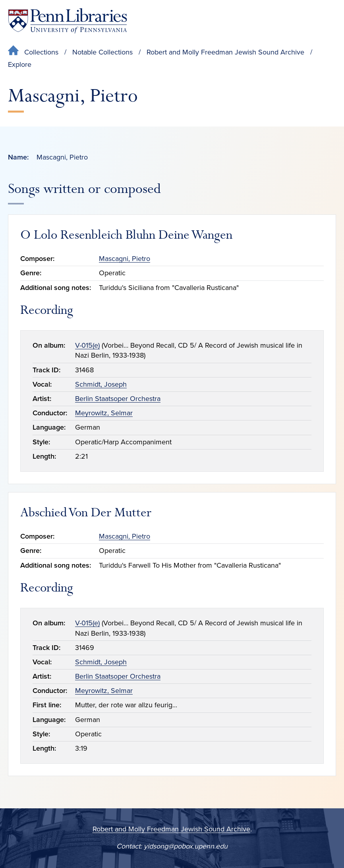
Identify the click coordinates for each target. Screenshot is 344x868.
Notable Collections (102, 52)
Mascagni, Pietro (125, 259)
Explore (20, 64)
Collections (41, 52)
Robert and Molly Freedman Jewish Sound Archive (225, 52)
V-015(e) (87, 345)
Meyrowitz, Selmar (104, 413)
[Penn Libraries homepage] (68, 21)
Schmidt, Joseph (101, 384)
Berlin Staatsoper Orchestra (118, 399)
